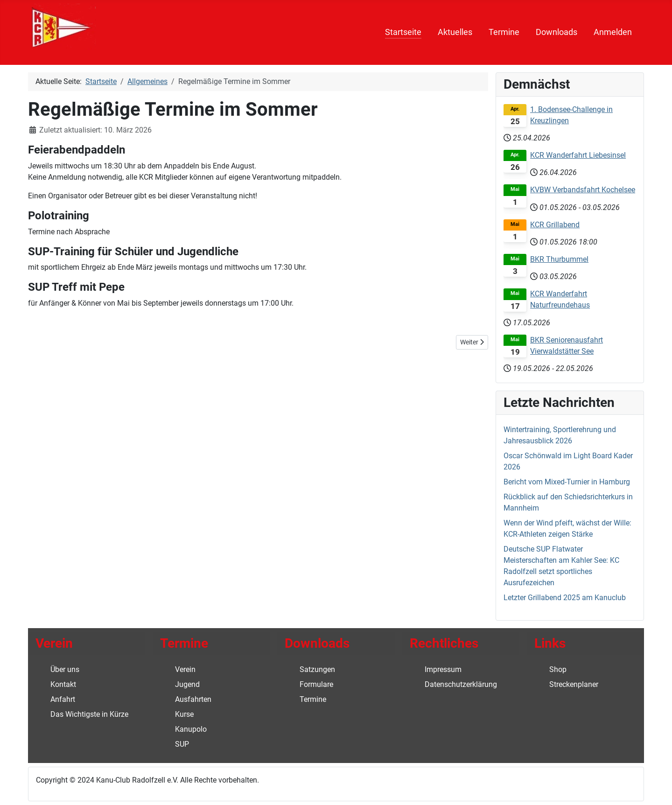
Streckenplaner (574, 684)
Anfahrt (63, 699)
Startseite (403, 32)
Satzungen (317, 669)
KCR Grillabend (555, 225)
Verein (185, 669)
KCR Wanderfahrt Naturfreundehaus (560, 299)
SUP (182, 744)
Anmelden (613, 32)
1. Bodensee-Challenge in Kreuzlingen (571, 115)
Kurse (184, 714)
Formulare (316, 684)
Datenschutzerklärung (461, 684)
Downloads (556, 32)
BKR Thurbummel (559, 259)
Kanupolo (191, 729)
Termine (504, 32)
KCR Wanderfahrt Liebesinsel (578, 155)
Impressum (443, 669)
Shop (558, 669)
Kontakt (63, 684)
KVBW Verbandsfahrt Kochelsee (583, 190)
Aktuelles (455, 32)
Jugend (187, 684)
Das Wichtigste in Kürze (89, 714)
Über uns (65, 669)
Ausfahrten (193, 699)
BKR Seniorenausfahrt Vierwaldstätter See (567, 346)
